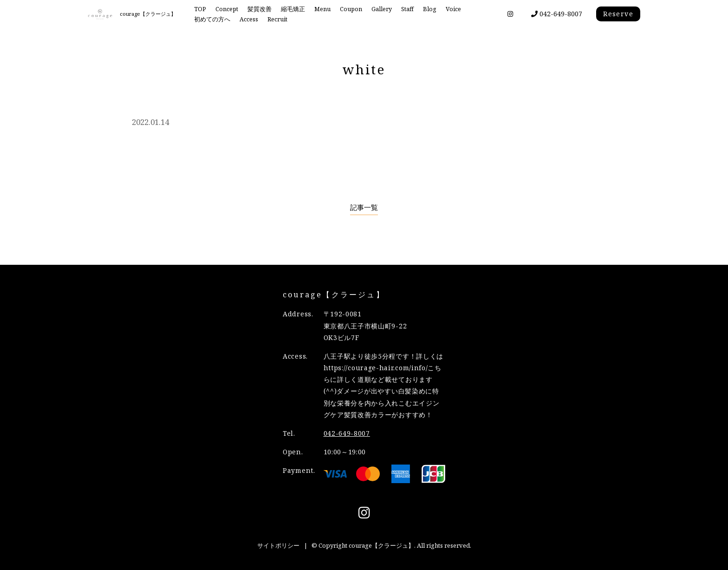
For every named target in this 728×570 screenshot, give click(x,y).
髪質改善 (260, 9)
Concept (227, 9)
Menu (322, 9)
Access (249, 19)
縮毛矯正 (293, 9)
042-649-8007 (557, 14)
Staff (407, 9)
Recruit (277, 19)
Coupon (351, 9)
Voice (453, 9)
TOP (200, 9)
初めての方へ (212, 19)
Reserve (618, 14)
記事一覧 (364, 207)
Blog (430, 9)
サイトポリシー (278, 545)
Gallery (382, 9)
